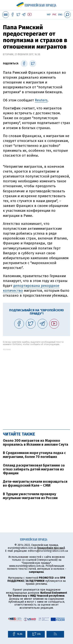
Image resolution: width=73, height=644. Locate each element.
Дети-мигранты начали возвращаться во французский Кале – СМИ (35, 483)
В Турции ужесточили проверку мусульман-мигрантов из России (30, 496)
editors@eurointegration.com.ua (48, 551)
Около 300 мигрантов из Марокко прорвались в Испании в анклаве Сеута (36, 443)
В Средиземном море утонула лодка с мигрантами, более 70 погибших (34, 455)
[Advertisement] (36, 387)
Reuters (41, 100)
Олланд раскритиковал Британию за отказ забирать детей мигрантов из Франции (34, 469)
